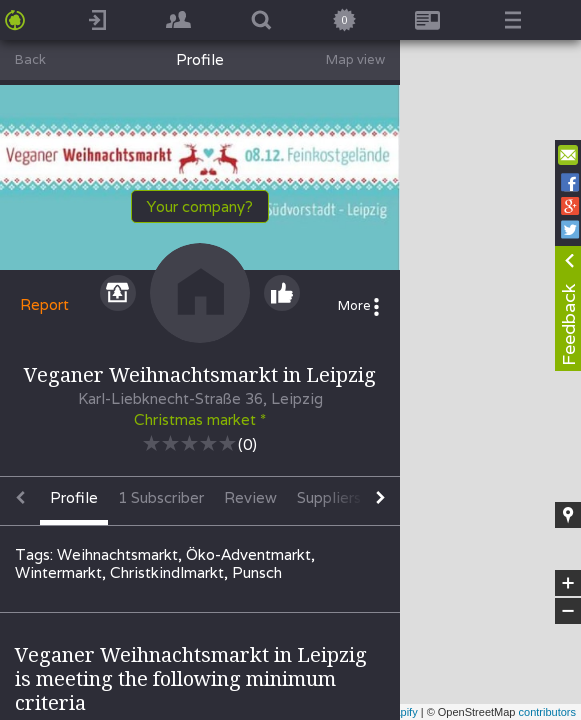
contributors (547, 712)
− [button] (568, 611)
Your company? (200, 206)
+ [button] (568, 583)
